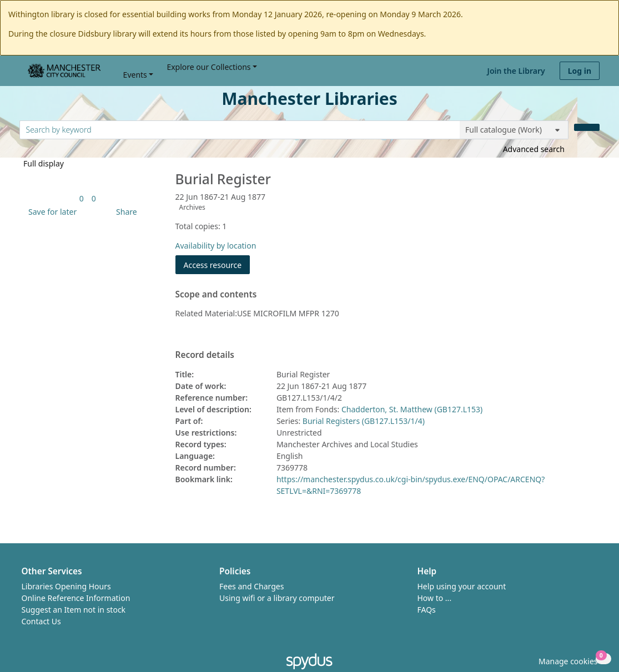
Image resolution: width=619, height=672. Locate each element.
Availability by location (216, 246)
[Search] (587, 127)
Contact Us (41, 621)
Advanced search (534, 149)
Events (135, 75)
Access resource (213, 265)
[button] (51, 212)
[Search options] (514, 130)
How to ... (435, 598)
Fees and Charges (251, 586)
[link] (82, 198)
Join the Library (516, 71)
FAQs (427, 610)
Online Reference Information (76, 598)
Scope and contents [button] (216, 295)
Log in (580, 71)
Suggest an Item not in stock (74, 610)
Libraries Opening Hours (66, 586)
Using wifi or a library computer (277, 598)
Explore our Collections (208, 67)
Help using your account (462, 586)
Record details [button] (205, 355)
